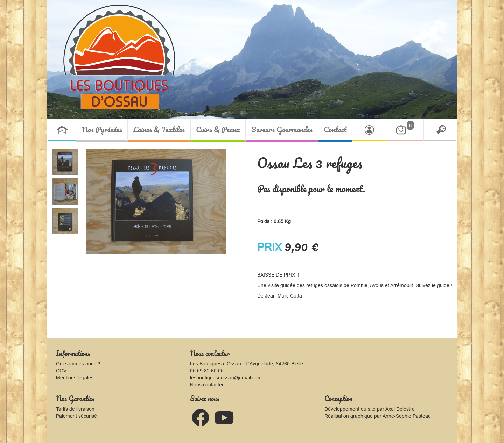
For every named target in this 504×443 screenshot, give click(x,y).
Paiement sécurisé (76, 416)
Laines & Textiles (159, 129)
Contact (335, 129)
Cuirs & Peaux (218, 129)
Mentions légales (75, 378)
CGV (61, 371)
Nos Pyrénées (102, 129)
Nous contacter (207, 385)
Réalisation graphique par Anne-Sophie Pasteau (378, 416)
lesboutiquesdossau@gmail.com (226, 378)
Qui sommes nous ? (78, 364)
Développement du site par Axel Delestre (370, 409)
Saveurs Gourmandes (282, 129)
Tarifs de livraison (75, 409)
